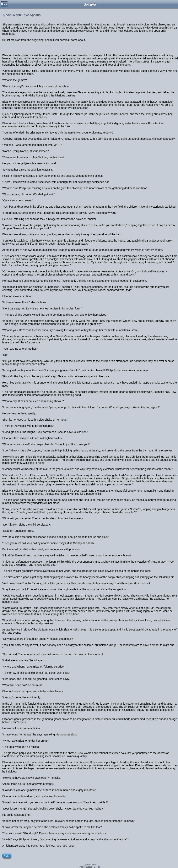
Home (4, 4)
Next (6, 856)
